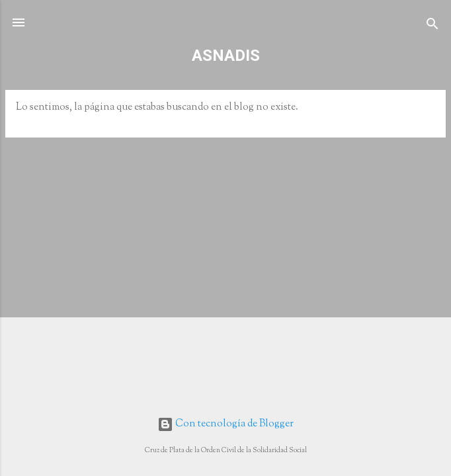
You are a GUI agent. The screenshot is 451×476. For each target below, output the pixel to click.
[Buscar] (432, 27)
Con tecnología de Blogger (225, 424)
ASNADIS (226, 56)
